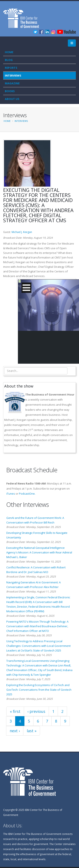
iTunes (11, 494)
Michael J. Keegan (22, 232)
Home (9, 52)
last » (32, 731)
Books (10, 91)
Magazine (12, 83)
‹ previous (36, 711)
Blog (9, 60)
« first (15, 711)
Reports (11, 68)
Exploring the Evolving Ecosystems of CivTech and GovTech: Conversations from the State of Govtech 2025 (39, 690)
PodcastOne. (27, 494)
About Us (12, 99)
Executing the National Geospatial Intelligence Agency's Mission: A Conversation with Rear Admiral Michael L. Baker (39, 552)
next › (15, 731)
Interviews (13, 75)
